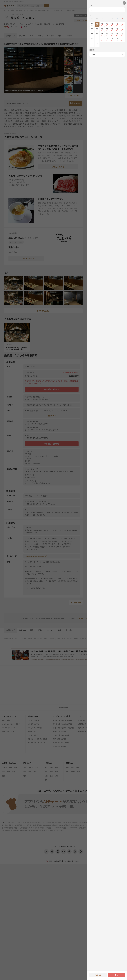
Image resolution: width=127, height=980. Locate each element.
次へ (116, 975)
